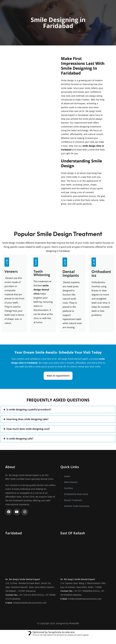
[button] (58, 409)
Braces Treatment (73, 500)
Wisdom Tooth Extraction (77, 506)
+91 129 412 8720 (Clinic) (31, 595)
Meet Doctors (71, 482)
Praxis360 (74, 623)
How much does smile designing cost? (28, 429)
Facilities (69, 488)
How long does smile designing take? (27, 419)
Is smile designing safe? (20, 439)
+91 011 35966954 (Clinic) (87, 591)
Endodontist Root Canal (76, 494)
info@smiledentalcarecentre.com (30, 602)
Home (67, 476)
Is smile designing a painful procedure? (29, 409)
